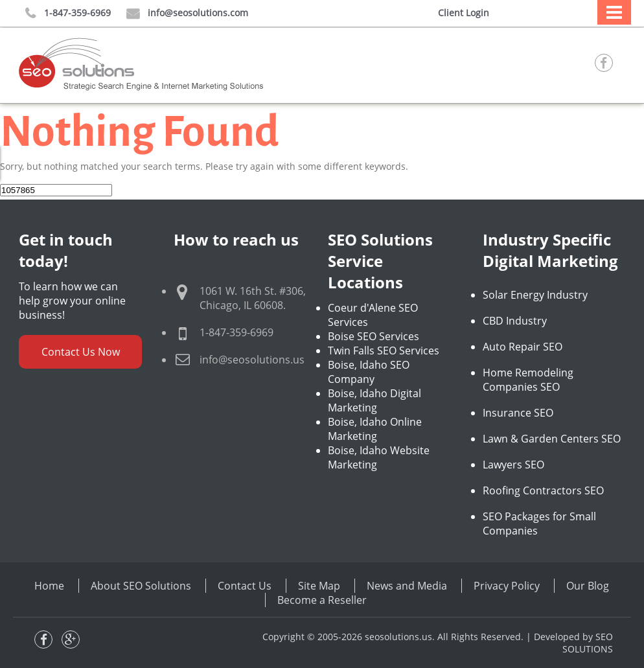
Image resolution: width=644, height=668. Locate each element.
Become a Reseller (322, 600)
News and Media (407, 586)
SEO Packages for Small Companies (539, 524)
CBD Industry (515, 321)
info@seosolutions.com (187, 13)
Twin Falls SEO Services (384, 351)
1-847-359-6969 (68, 13)
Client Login (464, 13)
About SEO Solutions (141, 586)
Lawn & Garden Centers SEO (552, 439)
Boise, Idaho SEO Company (369, 372)
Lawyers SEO (513, 465)
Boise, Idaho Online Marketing (375, 429)
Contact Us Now (81, 352)
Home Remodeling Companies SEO (528, 380)
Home (49, 586)
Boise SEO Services (374, 336)
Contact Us (245, 586)
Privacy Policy (507, 586)
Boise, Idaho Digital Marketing (374, 400)
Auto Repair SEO (523, 347)
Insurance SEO (518, 413)
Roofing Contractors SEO (543, 490)
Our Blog (588, 586)
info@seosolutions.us (252, 360)
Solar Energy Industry (535, 295)
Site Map (319, 586)
